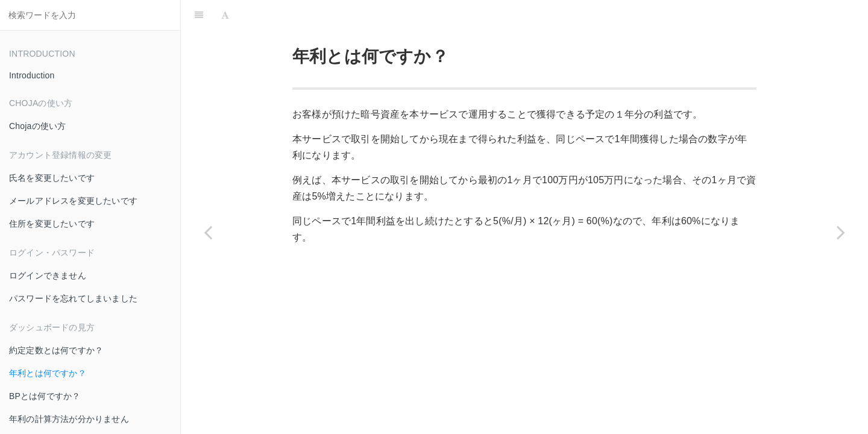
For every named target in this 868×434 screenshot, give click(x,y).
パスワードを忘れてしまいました (73, 298)
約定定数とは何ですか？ (56, 350)
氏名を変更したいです (52, 178)
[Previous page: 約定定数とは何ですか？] (208, 232)
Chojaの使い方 (37, 126)
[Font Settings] (225, 15)
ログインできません (48, 275)
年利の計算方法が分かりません (69, 419)
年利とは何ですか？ (48, 373)
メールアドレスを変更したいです (73, 201)
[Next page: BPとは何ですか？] (841, 232)
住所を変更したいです (52, 224)
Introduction (32, 75)
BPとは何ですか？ (45, 396)
